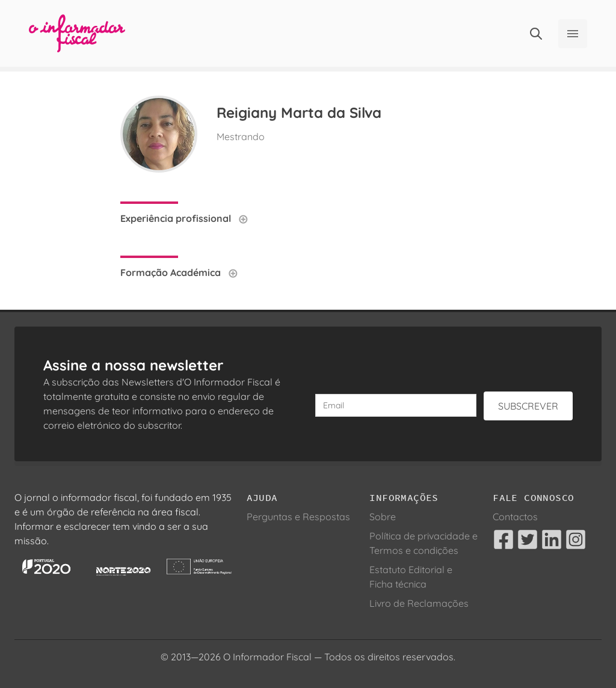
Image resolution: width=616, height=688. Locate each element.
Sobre (383, 517)
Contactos (515, 517)
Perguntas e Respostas (298, 517)
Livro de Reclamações (419, 603)
